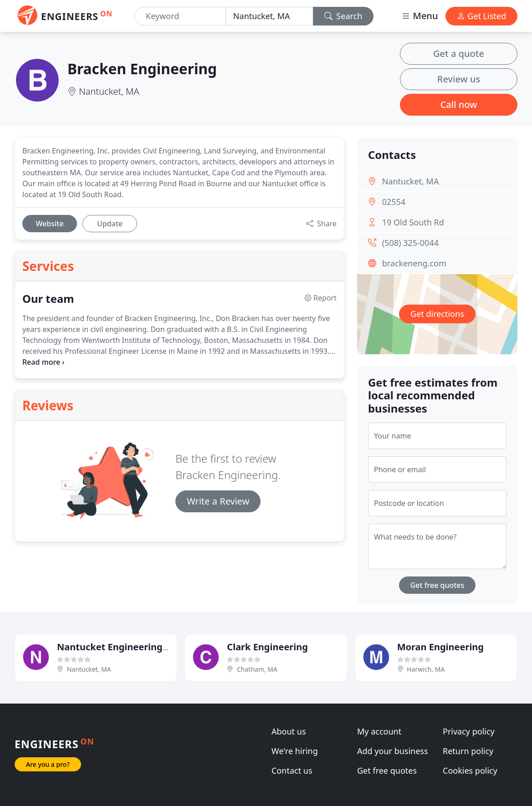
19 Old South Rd (413, 222)
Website (49, 224)
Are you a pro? (48, 764)
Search (343, 16)
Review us (459, 79)
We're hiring (295, 751)
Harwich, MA (426, 669)
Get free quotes (437, 585)
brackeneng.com (414, 263)
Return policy (468, 751)
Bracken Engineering (142, 69)
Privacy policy (469, 731)
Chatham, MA (257, 669)
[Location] (269, 16)
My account (379, 731)
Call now (459, 105)
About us (289, 731)
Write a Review (218, 501)
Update (110, 224)
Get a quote (459, 54)
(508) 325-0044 (410, 243)
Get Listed (481, 16)
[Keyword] (180, 16)
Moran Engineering (440, 647)
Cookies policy (470, 770)
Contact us (292, 770)
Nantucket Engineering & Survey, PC (139, 647)
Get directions (437, 314)
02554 (394, 202)
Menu (419, 16)
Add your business (393, 751)
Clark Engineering (267, 647)
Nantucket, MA (109, 91)
